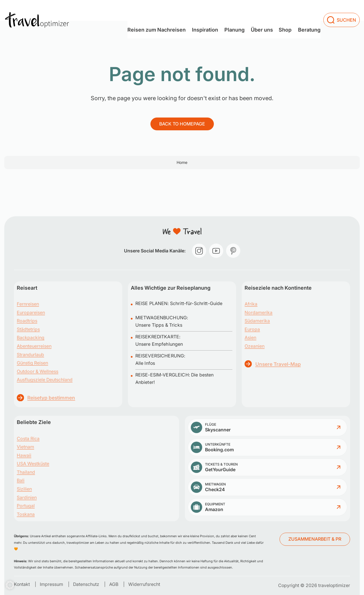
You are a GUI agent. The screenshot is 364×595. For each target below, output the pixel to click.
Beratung (306, 10)
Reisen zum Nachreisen (140, 10)
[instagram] (199, 251)
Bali (21, 480)
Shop (279, 10)
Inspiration (192, 10)
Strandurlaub (30, 355)
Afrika (251, 304)
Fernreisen (28, 304)
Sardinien (27, 497)
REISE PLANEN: (153, 303)
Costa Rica (28, 438)
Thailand (26, 472)
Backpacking (31, 337)
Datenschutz (86, 584)
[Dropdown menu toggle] (172, 11)
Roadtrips (27, 321)
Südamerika (257, 321)
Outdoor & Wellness (38, 371)
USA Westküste (33, 464)
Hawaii (24, 455)
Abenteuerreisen (34, 346)
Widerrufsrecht (144, 584)
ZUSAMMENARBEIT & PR (315, 539)
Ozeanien (255, 346)
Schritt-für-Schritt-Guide (196, 303)
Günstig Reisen (32, 363)
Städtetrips (28, 329)
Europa (252, 329)
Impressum (51, 584)
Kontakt (22, 584)
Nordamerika (258, 312)
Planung (225, 10)
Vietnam (25, 447)
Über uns (256, 10)
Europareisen (31, 312)
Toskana (26, 514)
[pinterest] (233, 251)
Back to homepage (182, 124)
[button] (10, 585)
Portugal (26, 506)
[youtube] (216, 251)
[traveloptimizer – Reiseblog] (37, 10)
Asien (250, 337)
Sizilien (24, 489)
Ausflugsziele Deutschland (45, 380)
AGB (114, 584)
